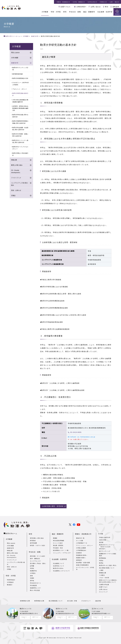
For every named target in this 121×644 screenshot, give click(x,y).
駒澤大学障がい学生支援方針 (20, 154)
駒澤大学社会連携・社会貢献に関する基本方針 (20, 129)
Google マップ (24, 618)
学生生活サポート (36, 582)
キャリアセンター (36, 560)
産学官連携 (34, 542)
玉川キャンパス (98, 609)
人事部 (101, 570)
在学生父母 (93, 2)
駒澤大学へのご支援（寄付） (108, 565)
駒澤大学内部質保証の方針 (20, 78)
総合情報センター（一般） (61, 550)
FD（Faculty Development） (16, 171)
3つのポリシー (85, 601)
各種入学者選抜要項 (82, 564)
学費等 (32, 577)
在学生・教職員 (79, 2)
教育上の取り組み (17, 165)
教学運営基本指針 (18, 74)
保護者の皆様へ (81, 557)
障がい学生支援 (35, 589)
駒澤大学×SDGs (58, 567)
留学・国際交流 (35, 557)
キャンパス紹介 (58, 542)
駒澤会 (101, 563)
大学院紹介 (10, 581)
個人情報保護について (56, 601)
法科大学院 (103, 540)
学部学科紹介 (11, 579)
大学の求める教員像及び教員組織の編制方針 (20, 101)
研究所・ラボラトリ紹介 (38, 545)
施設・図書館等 (89, 13)
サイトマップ (103, 592)
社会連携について (59, 562)
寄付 (107, 7)
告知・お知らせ (16, 190)
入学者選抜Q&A (81, 550)
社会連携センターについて (61, 570)
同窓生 (104, 2)
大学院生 (33, 572)
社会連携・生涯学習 (105, 13)
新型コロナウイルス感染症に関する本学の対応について (108, 581)
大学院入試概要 (81, 547)
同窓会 (101, 561)
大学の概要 (15, 58)
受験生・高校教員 (64, 2)
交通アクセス (66, 7)
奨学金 (32, 579)
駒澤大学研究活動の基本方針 (20, 95)
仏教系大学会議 (104, 585)
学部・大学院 (56, 13)
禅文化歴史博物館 (59, 540)
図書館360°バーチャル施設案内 (108, 555)
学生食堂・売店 (58, 547)
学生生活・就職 (75, 13)
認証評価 (97, 601)
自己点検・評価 (72, 601)
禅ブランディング (105, 551)
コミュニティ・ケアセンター (62, 552)
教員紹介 (10, 584)
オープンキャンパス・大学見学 (85, 568)
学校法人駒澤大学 (105, 537)
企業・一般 (115, 2)
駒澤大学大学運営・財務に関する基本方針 (20, 135)
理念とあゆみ (15, 53)
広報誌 (13, 196)
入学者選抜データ (82, 542)
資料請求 (116, 7)
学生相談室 (34, 584)
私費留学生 (34, 570)
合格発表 (79, 552)
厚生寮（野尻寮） (59, 545)
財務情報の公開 (26, 601)
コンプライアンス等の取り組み (20, 184)
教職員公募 (103, 573)
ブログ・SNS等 (104, 578)
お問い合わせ (96, 7)
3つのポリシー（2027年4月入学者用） (21, 84)
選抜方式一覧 (80, 537)
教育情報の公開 (40, 601)
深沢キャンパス (62, 609)
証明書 (32, 565)
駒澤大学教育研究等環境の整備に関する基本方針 (20, 122)
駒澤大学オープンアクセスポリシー (20, 148)
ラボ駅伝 (102, 575)
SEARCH (117, 15)
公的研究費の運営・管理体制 (53, 506)
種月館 (101, 542)
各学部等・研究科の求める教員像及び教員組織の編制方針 (20, 108)
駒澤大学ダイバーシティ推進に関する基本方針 (20, 141)
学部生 (32, 567)
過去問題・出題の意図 (83, 562)
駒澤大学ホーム (11, 533)
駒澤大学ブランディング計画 (20, 69)
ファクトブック (16, 178)
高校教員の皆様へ (82, 555)
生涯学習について (59, 565)
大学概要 (45, 13)
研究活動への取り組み (37, 537)
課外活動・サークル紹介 (38, 555)
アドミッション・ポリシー (84, 545)
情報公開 (14, 160)
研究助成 (33, 540)
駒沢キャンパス (26, 609)
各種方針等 (15, 63)
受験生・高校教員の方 (83, 534)
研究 (65, 13)
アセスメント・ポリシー (20, 89)
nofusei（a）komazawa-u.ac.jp (83, 437)
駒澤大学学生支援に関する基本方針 (20, 116)
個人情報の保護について (107, 568)
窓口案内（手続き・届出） (38, 562)
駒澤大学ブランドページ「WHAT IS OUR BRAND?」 (107, 547)
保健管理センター (36, 587)
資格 (31, 574)
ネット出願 (80, 540)
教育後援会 (103, 558)
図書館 (55, 537)
